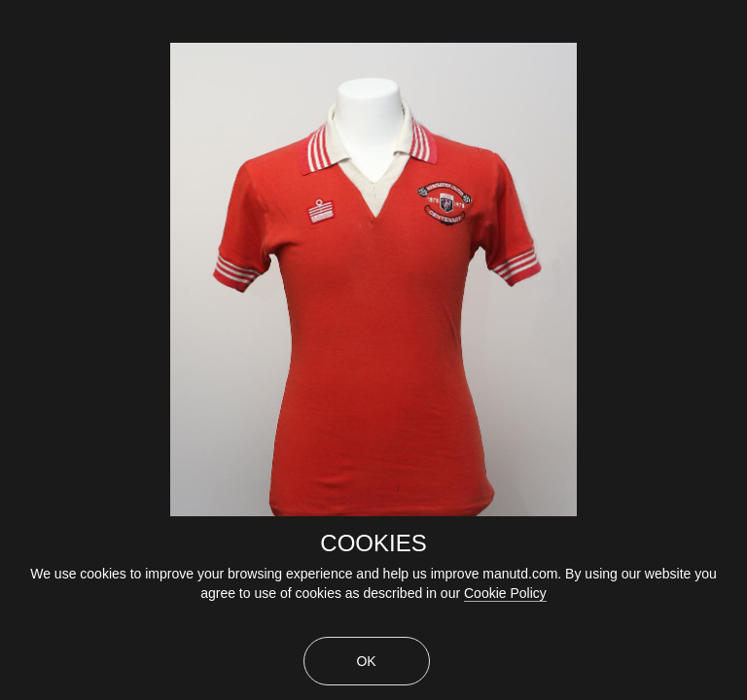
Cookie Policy (505, 593)
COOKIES (373, 543)
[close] (724, 19)
